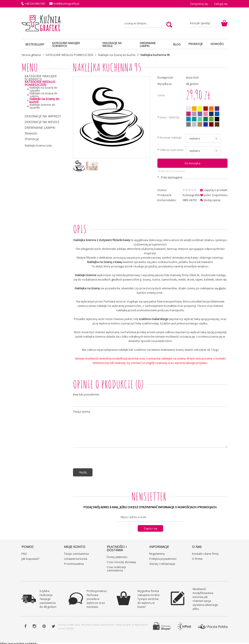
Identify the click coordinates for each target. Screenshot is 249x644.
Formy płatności (117, 555)
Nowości (31, 133)
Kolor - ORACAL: (169, 118)
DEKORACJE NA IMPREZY (43, 116)
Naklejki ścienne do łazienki (42, 106)
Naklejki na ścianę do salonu (44, 95)
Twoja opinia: (82, 411)
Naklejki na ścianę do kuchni (44, 100)
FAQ (24, 552)
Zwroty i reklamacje (162, 562)
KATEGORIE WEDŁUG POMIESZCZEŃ (40, 83)
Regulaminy (157, 552)
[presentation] (106, 459)
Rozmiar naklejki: (170, 138)
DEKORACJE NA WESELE (42, 122)
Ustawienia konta (76, 557)
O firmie (197, 557)
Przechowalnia (74, 562)
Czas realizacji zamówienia (116, 567)
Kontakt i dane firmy (205, 552)
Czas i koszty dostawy (121, 560)
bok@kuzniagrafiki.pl (66, 4)
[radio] (189, 109)
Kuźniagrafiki (191, 194)
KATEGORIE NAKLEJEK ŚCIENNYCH (41, 78)
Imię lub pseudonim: (86, 394)
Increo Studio (66, 627)
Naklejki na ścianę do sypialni (44, 89)
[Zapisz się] (150, 527)
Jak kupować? (30, 557)
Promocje (32, 139)
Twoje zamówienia (76, 552)
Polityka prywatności (163, 557)
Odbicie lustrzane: (171, 150)
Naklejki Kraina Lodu (38, 146)
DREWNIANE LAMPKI (40, 128)
